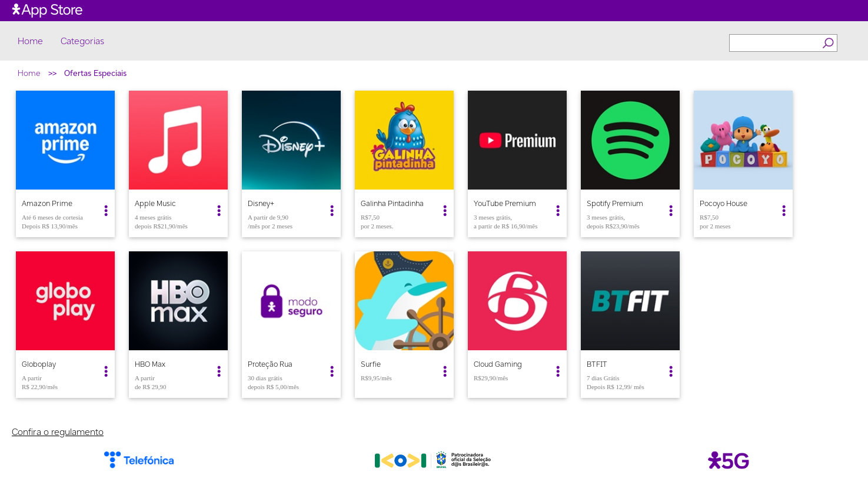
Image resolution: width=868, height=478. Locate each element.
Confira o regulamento (58, 432)
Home (30, 41)
